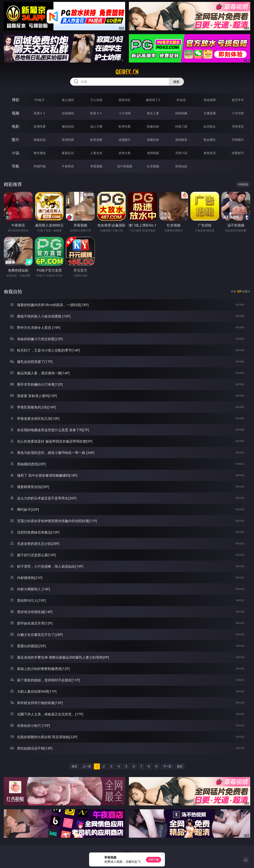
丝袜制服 (181, 113)
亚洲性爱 (40, 126)
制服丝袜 (153, 126)
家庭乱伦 (68, 153)
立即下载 (154, 860)
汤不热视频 (125, 166)
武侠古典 (125, 153)
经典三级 (181, 126)
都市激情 (40, 153)
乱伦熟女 (210, 126)
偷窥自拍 (40, 140)
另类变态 (238, 126)
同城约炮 (40, 166)
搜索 (176, 82)
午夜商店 (68, 166)
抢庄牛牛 (238, 100)
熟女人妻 (153, 113)
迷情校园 (153, 153)
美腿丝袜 (153, 140)
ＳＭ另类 (238, 113)
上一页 (87, 766)
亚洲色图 (68, 140)
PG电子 (40, 100)
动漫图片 (125, 140)
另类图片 (238, 140)
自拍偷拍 (68, 113)
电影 (16, 126)
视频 (16, 113)
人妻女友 (96, 153)
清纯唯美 (181, 140)
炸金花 (181, 100)
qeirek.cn (127, 72)
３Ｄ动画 (125, 113)
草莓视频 (96, 166)
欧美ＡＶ (96, 113)
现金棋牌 (210, 100)
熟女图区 (210, 140)
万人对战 (96, 100)
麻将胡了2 (153, 100)
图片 (16, 140)
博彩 (16, 100)
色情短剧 (181, 166)
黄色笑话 (210, 153)
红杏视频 (153, 166)
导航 (16, 166)
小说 (16, 153)
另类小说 (181, 153)
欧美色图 (96, 140)
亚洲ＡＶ (40, 113)
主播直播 (210, 113)
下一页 (167, 766)
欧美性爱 (125, 126)
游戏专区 (125, 100)
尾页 (180, 766)
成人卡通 (96, 126)
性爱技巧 (238, 153)
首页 (74, 766)
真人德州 (68, 100)
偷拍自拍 (68, 126)
